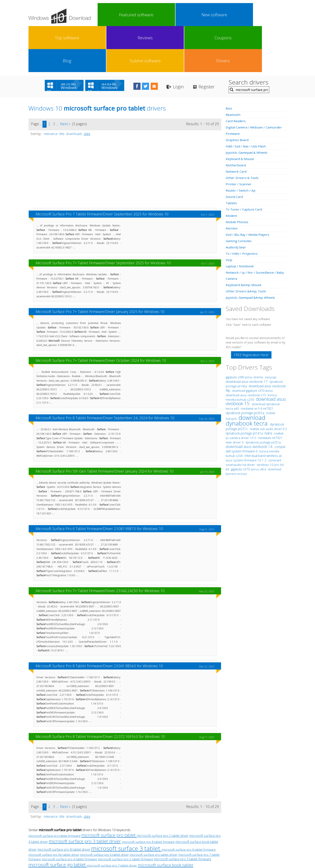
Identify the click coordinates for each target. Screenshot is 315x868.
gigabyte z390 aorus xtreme (245, 331)
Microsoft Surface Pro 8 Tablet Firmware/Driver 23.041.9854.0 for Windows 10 (99, 620)
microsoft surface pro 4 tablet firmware (69, 813)
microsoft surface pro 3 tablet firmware (183, 813)
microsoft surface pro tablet (109, 789)
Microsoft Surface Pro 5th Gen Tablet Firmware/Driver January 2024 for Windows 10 (105, 425)
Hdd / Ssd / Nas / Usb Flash (246, 100)
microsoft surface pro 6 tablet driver (104, 809)
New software (133, 15)
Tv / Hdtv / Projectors (242, 207)
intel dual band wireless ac (263, 410)
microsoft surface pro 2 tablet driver (163, 790)
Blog (227, 15)
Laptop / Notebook (240, 220)
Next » (65, 78)
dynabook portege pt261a (245, 367)
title (62, 88)
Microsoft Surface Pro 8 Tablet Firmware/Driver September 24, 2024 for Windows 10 (105, 372)
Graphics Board (238, 94)
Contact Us (187, 836)
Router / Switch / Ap (241, 144)
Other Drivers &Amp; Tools (246, 245)
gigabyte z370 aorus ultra (249, 423)
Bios (229, 62)
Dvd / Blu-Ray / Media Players (248, 189)
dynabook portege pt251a (263, 396)
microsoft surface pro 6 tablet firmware (189, 803)
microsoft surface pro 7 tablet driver (112, 819)
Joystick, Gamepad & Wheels (247, 106)
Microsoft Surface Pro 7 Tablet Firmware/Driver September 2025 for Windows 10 (102, 168)
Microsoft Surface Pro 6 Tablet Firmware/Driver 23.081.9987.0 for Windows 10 (99, 483)
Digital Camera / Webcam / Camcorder (255, 81)
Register (223, 41)
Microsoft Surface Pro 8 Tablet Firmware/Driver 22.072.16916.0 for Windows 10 (100, 690)
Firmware (233, 88)
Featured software (109, 15)
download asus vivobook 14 (250, 400)
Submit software (251, 15)
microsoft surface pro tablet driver (154, 809)
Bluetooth (233, 69)
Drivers (274, 15)
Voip (229, 214)
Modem (232, 170)
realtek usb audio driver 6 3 (268, 383)
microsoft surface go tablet (58, 819)
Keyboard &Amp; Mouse (244, 239)
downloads (74, 88)
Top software (156, 15)
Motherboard (236, 119)
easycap (271, 331)
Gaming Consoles (239, 195)
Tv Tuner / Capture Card (244, 163)
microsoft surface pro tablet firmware (54, 790)
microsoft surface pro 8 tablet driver (64, 803)
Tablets (232, 157)
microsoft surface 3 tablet (126, 802)
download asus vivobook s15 (246, 349)
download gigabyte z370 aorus (252, 345)
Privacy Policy (157, 836)
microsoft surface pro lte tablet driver (54, 809)
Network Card (236, 125)
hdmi (268, 387)
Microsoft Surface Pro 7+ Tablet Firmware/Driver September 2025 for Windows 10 (103, 217)
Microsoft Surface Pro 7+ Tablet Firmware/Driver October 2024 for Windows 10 (101, 314)
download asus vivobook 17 (247, 335)
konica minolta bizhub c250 (251, 351)
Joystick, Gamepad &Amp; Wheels (251, 251)
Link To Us (127, 836)
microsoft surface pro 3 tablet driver (85, 795)
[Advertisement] (125, 128)
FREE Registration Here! (251, 309)
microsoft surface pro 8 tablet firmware (148, 796)
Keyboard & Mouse (240, 113)
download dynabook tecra (247, 374)
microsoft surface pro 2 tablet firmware (125, 813)
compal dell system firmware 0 (255, 403)
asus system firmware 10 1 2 (246, 414)
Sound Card (235, 151)
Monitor (232, 182)
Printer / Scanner (239, 138)
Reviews (180, 15)
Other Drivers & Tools (243, 132)
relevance (51, 88)
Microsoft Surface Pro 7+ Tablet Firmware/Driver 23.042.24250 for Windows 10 (100, 545)
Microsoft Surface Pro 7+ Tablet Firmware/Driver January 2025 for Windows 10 (100, 266)
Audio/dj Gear (236, 201)
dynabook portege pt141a (245, 387)
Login (192, 41)
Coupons (203, 15)
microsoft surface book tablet (166, 819)
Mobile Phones (237, 176)
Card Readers (236, 75)
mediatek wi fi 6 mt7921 (257, 362)
